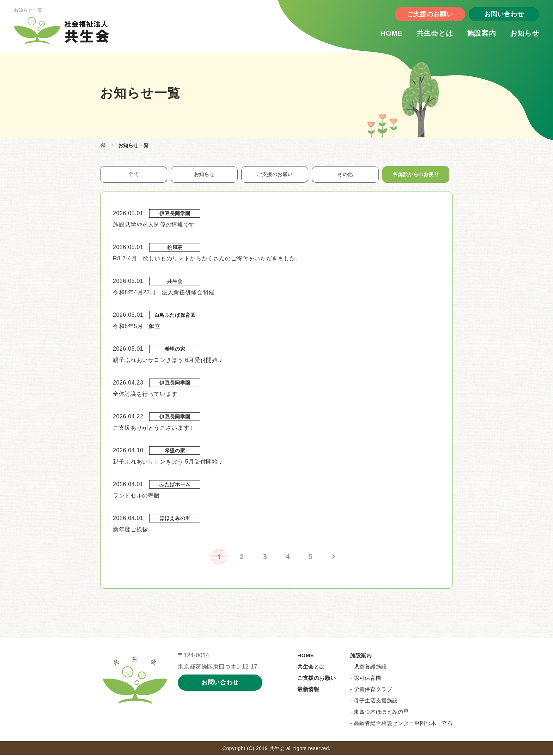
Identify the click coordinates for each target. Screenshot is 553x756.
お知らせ (517, 35)
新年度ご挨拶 (130, 530)
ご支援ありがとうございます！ (154, 429)
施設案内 (474, 35)
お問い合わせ (497, 16)
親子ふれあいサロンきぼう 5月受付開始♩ (168, 463)
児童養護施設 (370, 668)
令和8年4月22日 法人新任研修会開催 (164, 293)
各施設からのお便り (416, 175)
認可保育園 (367, 679)
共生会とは (427, 35)
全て (133, 175)
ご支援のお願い (422, 16)
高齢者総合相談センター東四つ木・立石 (403, 724)
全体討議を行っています (145, 395)
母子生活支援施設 (376, 701)
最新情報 (308, 690)
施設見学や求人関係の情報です (154, 226)
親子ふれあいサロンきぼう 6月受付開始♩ (168, 361)
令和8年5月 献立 (137, 327)
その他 (345, 175)
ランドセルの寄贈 (136, 497)
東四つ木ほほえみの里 (381, 713)
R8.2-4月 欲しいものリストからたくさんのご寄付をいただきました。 (207, 259)
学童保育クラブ (373, 690)
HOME (384, 35)
